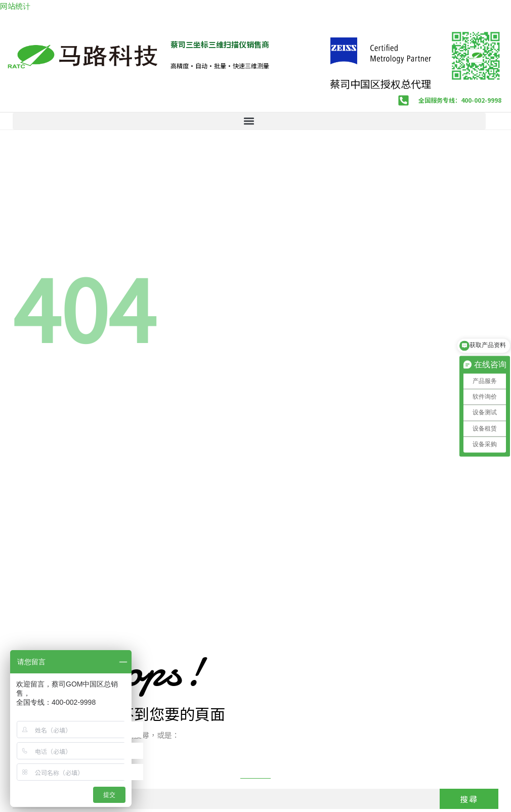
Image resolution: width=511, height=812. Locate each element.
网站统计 (15, 6)
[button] (249, 121)
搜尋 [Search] (469, 799)
